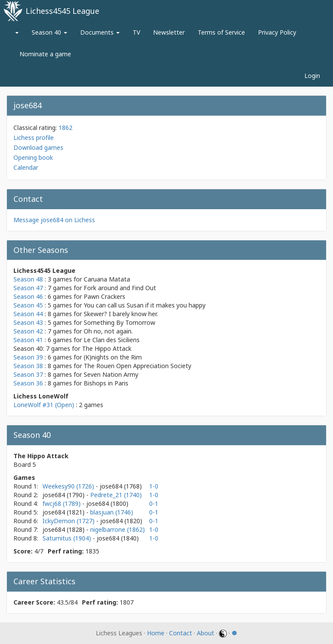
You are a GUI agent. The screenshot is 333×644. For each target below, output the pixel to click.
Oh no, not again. (108, 331)
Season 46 (28, 296)
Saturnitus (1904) (68, 538)
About (206, 633)
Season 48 (28, 279)
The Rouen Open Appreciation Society (137, 366)
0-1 (154, 503)
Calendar (26, 167)
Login (312, 76)
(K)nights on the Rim (113, 357)
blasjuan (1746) (112, 512)
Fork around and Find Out (120, 288)
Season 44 (28, 314)
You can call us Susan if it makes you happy (145, 305)
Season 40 (49, 32)
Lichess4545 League (62, 11)
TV (136, 32)
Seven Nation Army (111, 374)
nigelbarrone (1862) (118, 529)
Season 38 (28, 366)
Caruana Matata (107, 279)
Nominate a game (45, 54)
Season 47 (28, 288)
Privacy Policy (277, 32)
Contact (181, 633)
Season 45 (28, 305)
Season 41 (28, 340)
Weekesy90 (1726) (69, 486)
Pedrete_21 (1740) (116, 495)
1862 (65, 128)
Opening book (33, 157)
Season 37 (28, 374)
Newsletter (169, 32)
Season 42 (28, 331)
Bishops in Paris (106, 383)
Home (156, 633)
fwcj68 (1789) (62, 503)
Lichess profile (34, 138)
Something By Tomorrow (119, 322)
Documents (100, 32)
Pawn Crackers (104, 296)
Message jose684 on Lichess (54, 220)
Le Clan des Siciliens (112, 340)
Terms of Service (221, 32)
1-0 (154, 486)
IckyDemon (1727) (69, 521)
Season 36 (28, 383)
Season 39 (28, 357)
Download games (38, 147)
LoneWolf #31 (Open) (44, 405)
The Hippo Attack (107, 348)
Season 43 (28, 322)
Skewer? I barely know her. (121, 314)
